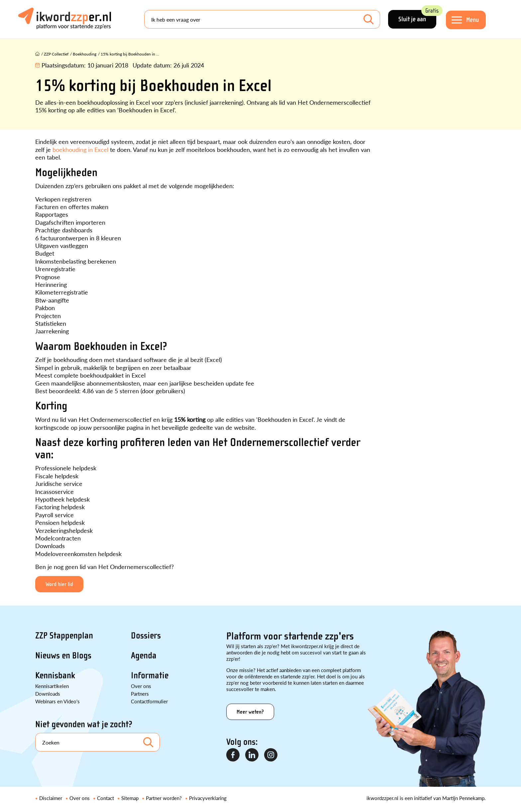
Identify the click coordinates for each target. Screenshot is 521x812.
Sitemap (130, 798)
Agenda (144, 655)
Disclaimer (51, 798)
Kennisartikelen (52, 686)
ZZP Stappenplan (64, 636)
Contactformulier (149, 701)
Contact (105, 798)
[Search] (262, 19)
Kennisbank (55, 675)
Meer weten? (250, 712)
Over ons (141, 686)
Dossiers (146, 636)
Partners (140, 694)
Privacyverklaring (208, 798)
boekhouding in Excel (80, 149)
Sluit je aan (417, 16)
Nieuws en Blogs (63, 655)
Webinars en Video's (57, 701)
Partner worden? (164, 798)
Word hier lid (59, 584)
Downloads (48, 694)
